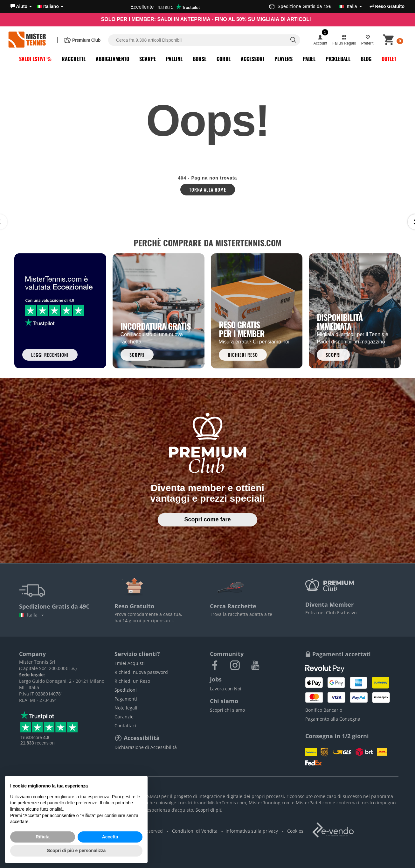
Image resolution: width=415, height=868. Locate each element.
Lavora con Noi (226, 689)
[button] (21, 6)
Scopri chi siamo (227, 710)
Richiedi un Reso (132, 681)
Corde (224, 59)
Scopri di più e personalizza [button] (76, 850)
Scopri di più (209, 810)
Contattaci (125, 726)
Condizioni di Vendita (195, 831)
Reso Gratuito (387, 6)
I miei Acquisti (130, 663)
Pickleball (338, 59)
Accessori (252, 59)
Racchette (74, 59)
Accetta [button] (110, 837)
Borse (200, 59)
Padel (309, 59)
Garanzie (124, 717)
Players (284, 59)
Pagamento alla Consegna (333, 719)
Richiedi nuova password (141, 672)
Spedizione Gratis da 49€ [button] (316, 6)
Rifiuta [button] (43, 837)
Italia (31, 615)
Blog (366, 59)
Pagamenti (126, 699)
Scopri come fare (207, 519)
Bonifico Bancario (324, 710)
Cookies (295, 831)
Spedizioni (126, 690)
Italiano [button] (50, 6)
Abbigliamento (112, 59)
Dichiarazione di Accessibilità (146, 747)
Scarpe (148, 59)
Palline (174, 59)
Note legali (126, 708)
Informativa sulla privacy (252, 831)
